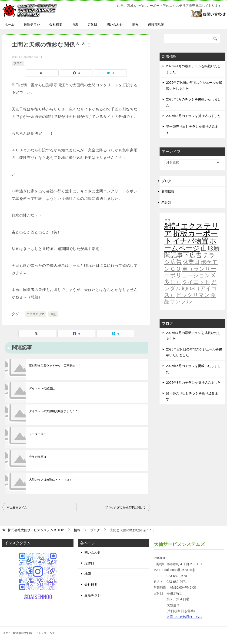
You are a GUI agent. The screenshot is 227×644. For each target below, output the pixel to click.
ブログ (18, 63)
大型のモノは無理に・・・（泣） (51, 480)
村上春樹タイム (17, 507)
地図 (75, 24)
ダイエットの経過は (42, 388)
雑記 (53, 314)
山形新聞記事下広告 (192, 252)
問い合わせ (115, 24)
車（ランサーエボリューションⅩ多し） (190, 275)
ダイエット (196, 282)
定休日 (92, 24)
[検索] (192, 39)
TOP (36, 530)
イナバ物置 (191, 241)
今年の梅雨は (38, 457)
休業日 (191, 262)
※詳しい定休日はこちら (184, 617)
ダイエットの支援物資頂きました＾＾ (54, 411)
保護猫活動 (156, 24)
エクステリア (35, 314)
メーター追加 (38, 434)
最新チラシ (32, 24)
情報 (135, 24)
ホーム (10, 24)
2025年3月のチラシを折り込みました (193, 116)
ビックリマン (193, 295)
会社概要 (56, 24)
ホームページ (190, 244)
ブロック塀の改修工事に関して (125, 507)
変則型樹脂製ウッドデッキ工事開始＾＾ (55, 366)
